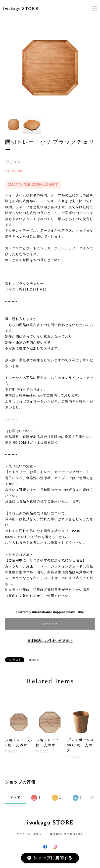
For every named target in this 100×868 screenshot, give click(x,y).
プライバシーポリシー (31, 834)
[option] (50, 68)
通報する (34, 660)
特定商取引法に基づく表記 (67, 834)
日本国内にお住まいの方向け (50, 641)
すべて (15, 798)
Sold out (50, 624)
